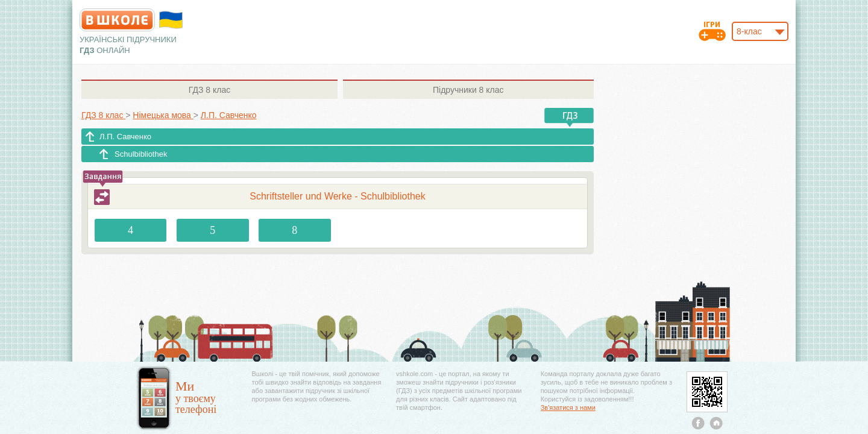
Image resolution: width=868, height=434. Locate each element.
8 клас (209, 90)
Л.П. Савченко (125, 137)
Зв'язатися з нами (568, 407)
